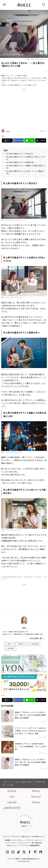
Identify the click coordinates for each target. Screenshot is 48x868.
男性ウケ (22, 644)
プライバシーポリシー (34, 840)
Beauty (36, 791)
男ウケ (10, 644)
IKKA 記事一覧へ (37, 638)
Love (12, 797)
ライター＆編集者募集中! (31, 845)
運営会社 (38, 843)
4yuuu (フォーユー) (14, 845)
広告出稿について (38, 836)
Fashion (12, 791)
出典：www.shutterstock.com (37, 59)
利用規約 (8, 840)
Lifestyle (12, 803)
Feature (36, 803)
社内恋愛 (35, 644)
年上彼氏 (11, 648)
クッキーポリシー (12, 843)
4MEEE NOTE (12, 808)
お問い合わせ (26, 836)
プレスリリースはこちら (11, 836)
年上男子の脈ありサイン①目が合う (20, 154)
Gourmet (36, 797)
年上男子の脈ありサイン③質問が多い (21, 162)
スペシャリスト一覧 (27, 843)
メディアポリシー (19, 840)
